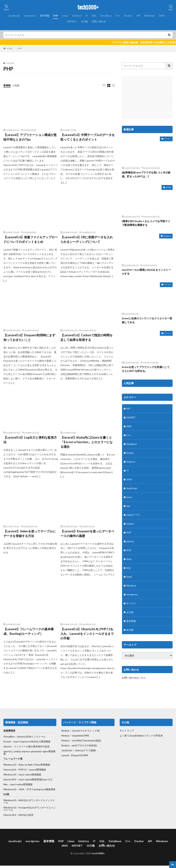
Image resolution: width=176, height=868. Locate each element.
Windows (150, 16)
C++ (118, 16)
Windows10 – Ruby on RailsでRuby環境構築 (27, 765)
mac (128, 506)
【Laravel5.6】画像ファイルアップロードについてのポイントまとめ (31, 239)
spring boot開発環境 (44, 789)
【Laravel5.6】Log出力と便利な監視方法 (30, 440)
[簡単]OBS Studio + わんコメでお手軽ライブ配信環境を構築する (146, 223)
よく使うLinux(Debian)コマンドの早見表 (141, 736)
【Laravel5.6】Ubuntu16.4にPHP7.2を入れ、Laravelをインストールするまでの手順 (87, 634)
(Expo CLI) (47, 779)
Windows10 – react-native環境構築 (22, 774)
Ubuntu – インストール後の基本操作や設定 (27, 746)
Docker (128, 16)
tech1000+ (88, 8)
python (130, 541)
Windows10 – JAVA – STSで (18, 789)
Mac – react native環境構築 (18, 784)
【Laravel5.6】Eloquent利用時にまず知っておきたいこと (29, 337)
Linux (65, 16)
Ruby (129, 559)
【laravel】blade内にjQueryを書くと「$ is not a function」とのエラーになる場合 (87, 442)
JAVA (162, 16)
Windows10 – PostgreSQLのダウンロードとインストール (30, 809)
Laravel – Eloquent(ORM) (75, 755)
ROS (129, 550)
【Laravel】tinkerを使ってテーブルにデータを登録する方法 (30, 533)
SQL (94, 16)
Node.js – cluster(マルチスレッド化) (81, 731)
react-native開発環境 (30, 779)
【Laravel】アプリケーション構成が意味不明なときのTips (30, 137)
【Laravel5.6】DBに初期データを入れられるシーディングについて (87, 239)
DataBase (106, 16)
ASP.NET (72, 21)
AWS (129, 426)
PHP (56, 16)
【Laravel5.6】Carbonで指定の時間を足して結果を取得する (87, 337)
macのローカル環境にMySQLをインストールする (146, 272)
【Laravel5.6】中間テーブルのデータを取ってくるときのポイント (88, 137)
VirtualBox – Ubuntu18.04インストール (24, 737)
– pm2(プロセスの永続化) (83, 745)
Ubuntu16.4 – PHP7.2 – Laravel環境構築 (25, 770)
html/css (77, 16)
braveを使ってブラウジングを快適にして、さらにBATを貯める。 (147, 369)
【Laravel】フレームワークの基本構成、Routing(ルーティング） (29, 631)
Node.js (65, 745)
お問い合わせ (99, 21)
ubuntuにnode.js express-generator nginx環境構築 (29, 753)
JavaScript (14, 16)
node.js (130, 524)
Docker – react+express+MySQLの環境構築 (27, 741)
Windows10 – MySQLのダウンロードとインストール (29, 801)
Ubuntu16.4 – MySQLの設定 (18, 815)
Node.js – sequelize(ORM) (75, 736)
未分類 (168, 187)
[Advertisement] (149, 97)
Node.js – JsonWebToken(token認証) (81, 740)
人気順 (16, 85)
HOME (9, 48)
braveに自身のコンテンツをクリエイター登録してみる (147, 320)
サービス (167, 139)
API (138, 16)
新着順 (7, 85)
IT (87, 16)
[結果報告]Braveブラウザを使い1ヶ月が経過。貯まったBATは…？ (146, 174)
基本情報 (45, 16)
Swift (129, 577)
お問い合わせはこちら (134, 678)
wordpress (30, 16)
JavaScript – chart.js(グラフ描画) (79, 750)
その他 (84, 21)
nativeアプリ (133, 515)
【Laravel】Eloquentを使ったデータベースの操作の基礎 (87, 533)
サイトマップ (127, 731)
